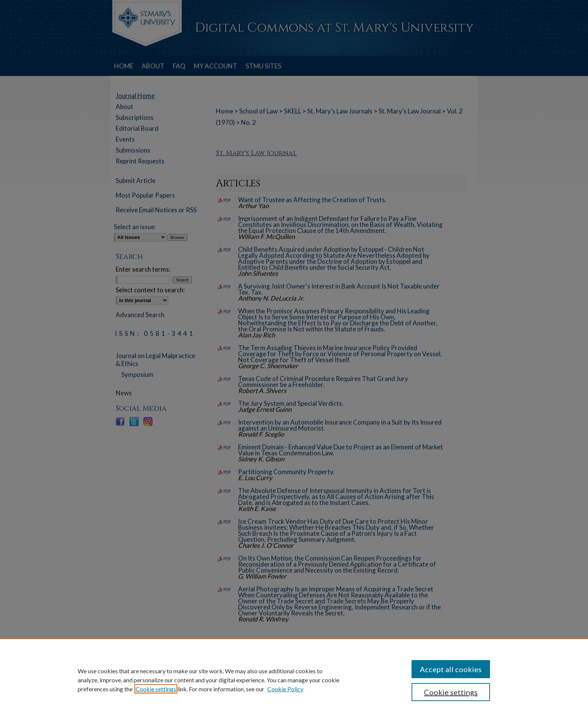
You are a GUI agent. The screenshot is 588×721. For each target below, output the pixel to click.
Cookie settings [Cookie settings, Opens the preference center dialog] (451, 692)
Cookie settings (156, 689)
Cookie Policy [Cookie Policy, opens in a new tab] (285, 689)
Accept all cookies (451, 669)
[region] (294, 680)
